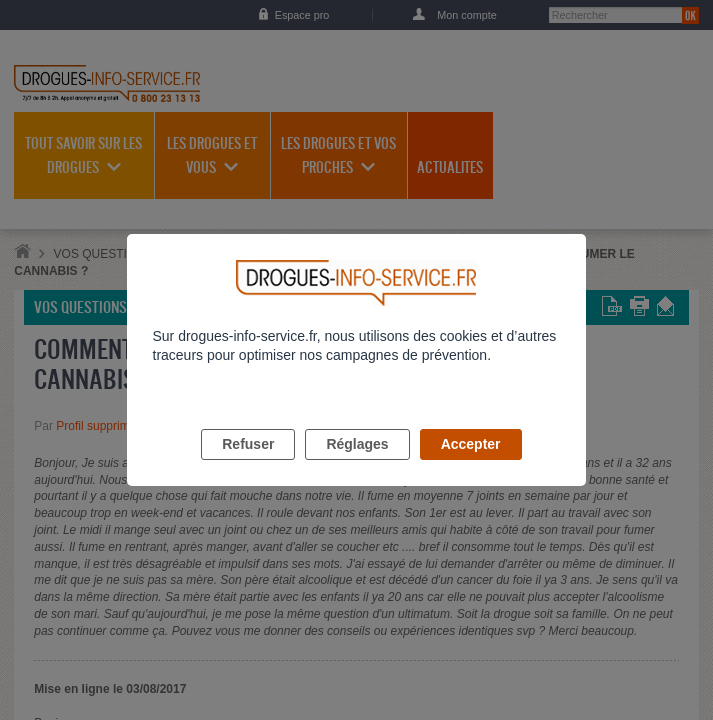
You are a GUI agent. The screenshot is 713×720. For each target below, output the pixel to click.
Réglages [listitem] (357, 467)
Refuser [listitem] (248, 467)
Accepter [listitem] (471, 467)
